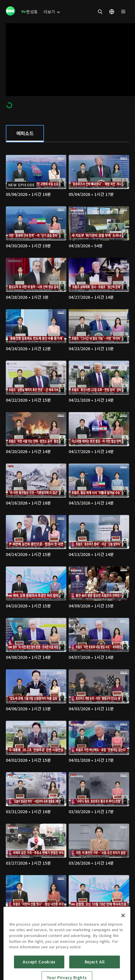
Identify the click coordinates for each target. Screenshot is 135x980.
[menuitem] (29, 12)
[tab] (25, 134)
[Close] (123, 932)
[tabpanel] (67, 547)
